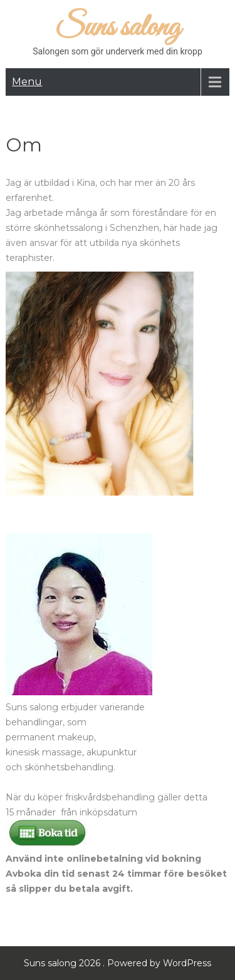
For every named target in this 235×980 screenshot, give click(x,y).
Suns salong (118, 28)
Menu (27, 82)
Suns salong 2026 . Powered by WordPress (118, 963)
